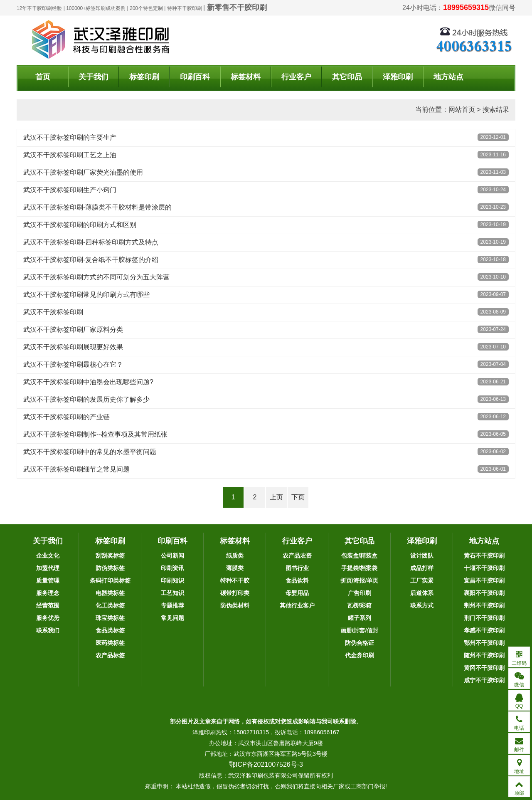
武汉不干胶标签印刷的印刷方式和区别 (80, 225)
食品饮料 (297, 580)
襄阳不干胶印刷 (484, 593)
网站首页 (462, 110)
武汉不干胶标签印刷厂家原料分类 (73, 330)
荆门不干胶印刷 (484, 618)
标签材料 (246, 77)
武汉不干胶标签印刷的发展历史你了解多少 (86, 399)
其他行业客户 (297, 605)
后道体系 (422, 593)
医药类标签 (110, 643)
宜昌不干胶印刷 (484, 580)
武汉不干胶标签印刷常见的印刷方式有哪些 (86, 295)
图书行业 (297, 568)
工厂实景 (422, 580)
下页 (298, 497)
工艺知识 (172, 593)
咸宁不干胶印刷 (484, 680)
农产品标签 (110, 655)
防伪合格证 (360, 643)
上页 (276, 497)
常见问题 (172, 618)
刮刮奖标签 (110, 556)
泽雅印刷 (398, 77)
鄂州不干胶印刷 (484, 643)
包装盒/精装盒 (360, 556)
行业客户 (296, 77)
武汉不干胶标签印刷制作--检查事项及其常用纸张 (95, 434)
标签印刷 (144, 77)
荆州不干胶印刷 (484, 605)
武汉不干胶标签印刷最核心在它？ (73, 364)
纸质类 (235, 556)
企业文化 (48, 556)
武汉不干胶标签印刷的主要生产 (70, 137)
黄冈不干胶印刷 (484, 668)
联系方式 (422, 605)
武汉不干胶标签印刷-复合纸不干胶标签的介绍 (91, 260)
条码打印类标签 (110, 580)
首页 (43, 77)
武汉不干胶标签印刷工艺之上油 (70, 155)
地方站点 (448, 77)
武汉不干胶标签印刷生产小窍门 (70, 190)
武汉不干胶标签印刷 (53, 312)
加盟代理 (48, 568)
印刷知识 (172, 580)
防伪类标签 (110, 568)
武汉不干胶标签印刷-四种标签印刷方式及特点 (91, 242)
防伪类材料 (235, 605)
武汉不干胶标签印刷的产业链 (66, 417)
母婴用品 (297, 593)
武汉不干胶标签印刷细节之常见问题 (76, 469)
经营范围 (48, 605)
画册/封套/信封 (360, 630)
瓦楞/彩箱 (360, 605)
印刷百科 (195, 77)
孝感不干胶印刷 (484, 630)
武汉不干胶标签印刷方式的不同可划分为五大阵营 (96, 277)
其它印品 (347, 77)
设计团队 (422, 556)
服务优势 (48, 618)
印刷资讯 (172, 568)
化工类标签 (110, 605)
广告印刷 (360, 593)
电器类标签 (110, 593)
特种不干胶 (235, 580)
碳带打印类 (235, 593)
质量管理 (48, 580)
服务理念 (48, 593)
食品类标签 (110, 630)
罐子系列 (360, 618)
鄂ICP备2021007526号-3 (266, 764)
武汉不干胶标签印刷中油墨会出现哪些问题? (88, 382)
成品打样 (422, 568)
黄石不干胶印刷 (484, 556)
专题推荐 (172, 605)
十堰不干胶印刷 (484, 568)
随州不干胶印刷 (484, 655)
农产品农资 (297, 556)
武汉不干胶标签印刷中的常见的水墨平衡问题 (90, 452)
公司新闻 (172, 556)
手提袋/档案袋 (360, 568)
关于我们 (94, 77)
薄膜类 (235, 568)
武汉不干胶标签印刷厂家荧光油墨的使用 (83, 172)
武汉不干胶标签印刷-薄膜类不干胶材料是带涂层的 (97, 207)
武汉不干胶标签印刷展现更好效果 (73, 347)
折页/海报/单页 (360, 580)
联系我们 (48, 630)
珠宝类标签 (110, 618)
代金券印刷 (360, 655)
